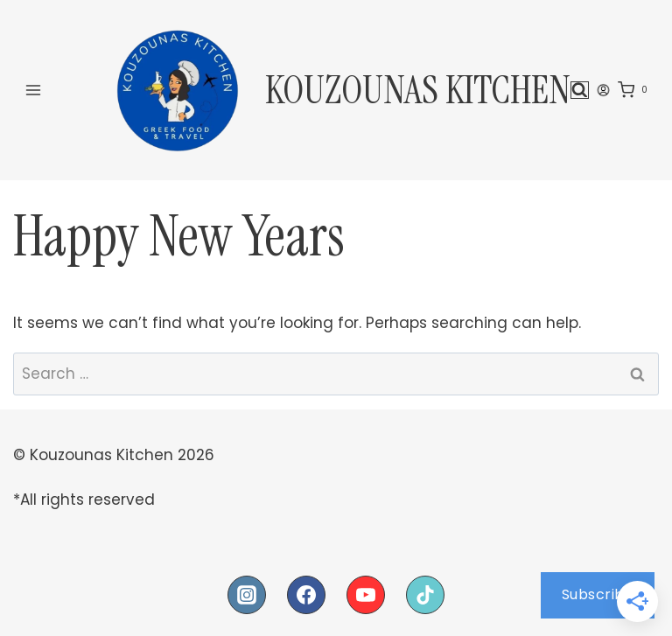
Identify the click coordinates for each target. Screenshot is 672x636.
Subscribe (598, 594)
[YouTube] (366, 595)
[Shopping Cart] (636, 90)
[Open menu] (34, 90)
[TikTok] (425, 595)
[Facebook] (306, 595)
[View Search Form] (580, 91)
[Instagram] (247, 595)
